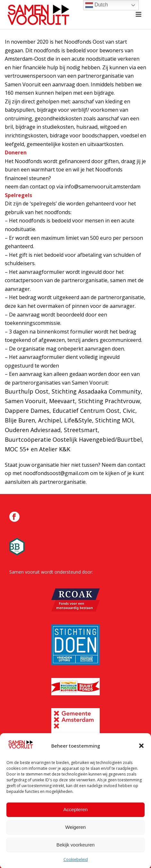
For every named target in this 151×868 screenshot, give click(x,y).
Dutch (96, 5)
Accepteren (76, 815)
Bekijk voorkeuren (75, 850)
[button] (141, 751)
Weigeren (76, 832)
